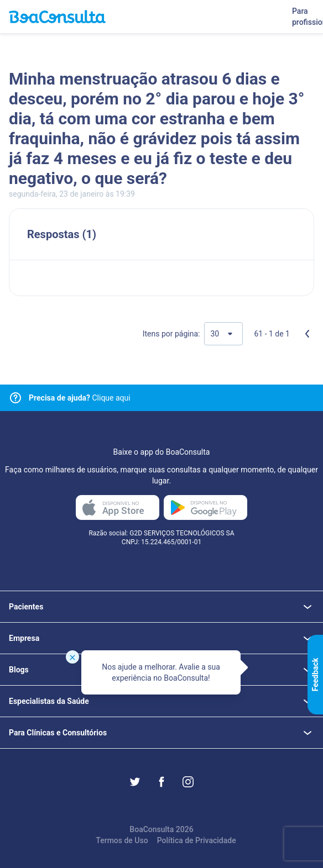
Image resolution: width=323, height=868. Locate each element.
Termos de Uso (122, 840)
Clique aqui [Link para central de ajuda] (80, 398)
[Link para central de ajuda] (15, 398)
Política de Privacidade (197, 840)
